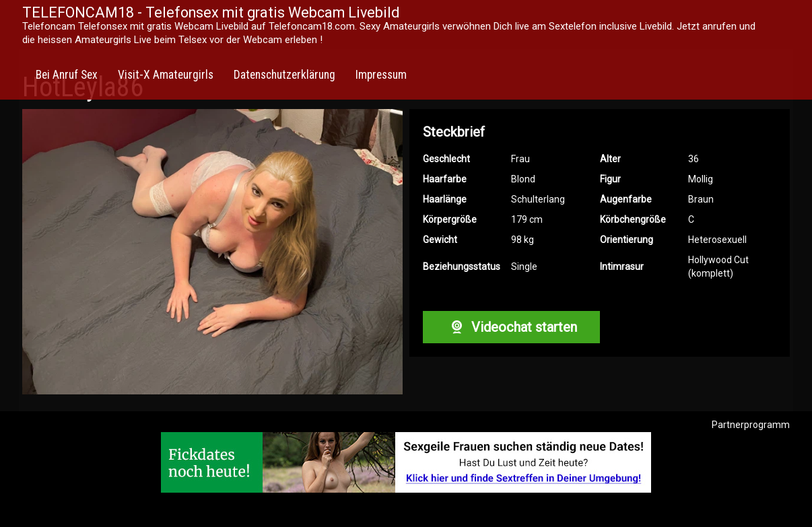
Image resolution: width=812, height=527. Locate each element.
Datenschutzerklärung (284, 75)
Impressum (381, 75)
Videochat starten (511, 327)
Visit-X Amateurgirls (166, 75)
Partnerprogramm (751, 425)
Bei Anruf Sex (67, 75)
